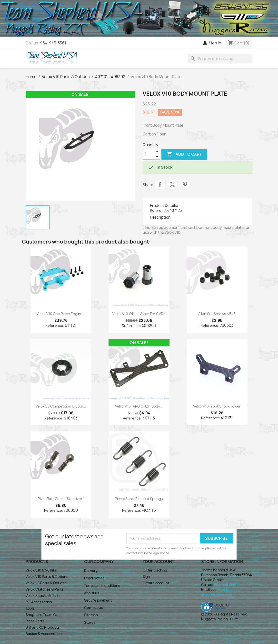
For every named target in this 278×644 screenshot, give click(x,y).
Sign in (148, 577)
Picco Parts (35, 621)
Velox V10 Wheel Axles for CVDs (139, 314)
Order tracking (155, 570)
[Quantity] (149, 154)
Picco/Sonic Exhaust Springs (139, 499)
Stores (90, 622)
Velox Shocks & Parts (43, 596)
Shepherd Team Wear (44, 615)
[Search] (220, 59)
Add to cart (184, 154)
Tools (30, 608)
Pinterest (185, 184)
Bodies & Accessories (44, 634)
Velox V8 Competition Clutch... (61, 406)
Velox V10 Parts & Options (47, 577)
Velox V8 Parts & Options (46, 583)
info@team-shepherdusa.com (218, 592)
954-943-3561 (53, 43)
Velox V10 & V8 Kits (41, 570)
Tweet (172, 184)
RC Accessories (39, 602)
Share (160, 184)
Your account (159, 562)
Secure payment (98, 600)
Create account (156, 583)
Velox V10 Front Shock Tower (217, 406)
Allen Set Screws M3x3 (217, 314)
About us (92, 593)
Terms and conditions (102, 586)
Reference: (159, 210)
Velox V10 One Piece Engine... (61, 314)
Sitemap (91, 615)
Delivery (91, 571)
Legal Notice (94, 578)
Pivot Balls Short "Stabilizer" (61, 499)
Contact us (94, 608)
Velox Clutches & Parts (45, 589)
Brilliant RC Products (43, 627)
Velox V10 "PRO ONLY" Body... (139, 406)
